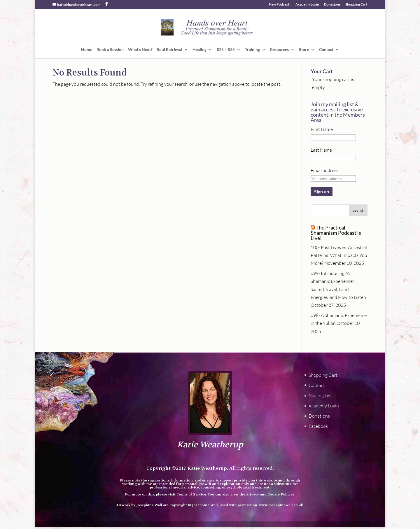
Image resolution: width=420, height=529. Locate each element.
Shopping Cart (356, 5)
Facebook (318, 426)
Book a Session (110, 50)
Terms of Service (191, 494)
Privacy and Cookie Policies (270, 494)
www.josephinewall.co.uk (281, 505)
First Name (322, 129)
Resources (279, 50)
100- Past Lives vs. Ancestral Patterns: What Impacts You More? (339, 255)
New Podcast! (280, 5)
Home (87, 50)
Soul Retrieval (170, 50)
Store (304, 50)
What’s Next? (140, 50)
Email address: (325, 170)
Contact (326, 50)
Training (252, 50)
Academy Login (307, 5)
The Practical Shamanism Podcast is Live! (336, 233)
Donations (332, 5)
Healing (199, 50)
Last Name (321, 150)
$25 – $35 (226, 50)
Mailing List (320, 395)
